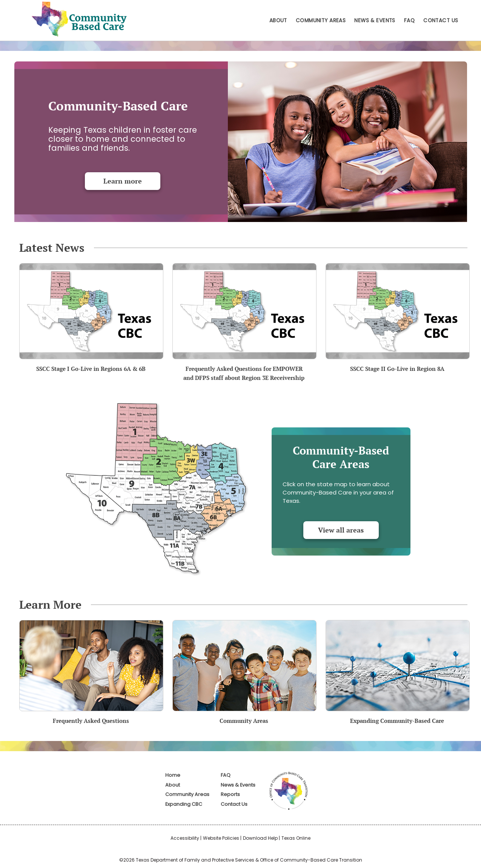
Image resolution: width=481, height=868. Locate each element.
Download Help (260, 838)
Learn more (123, 181)
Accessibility (185, 838)
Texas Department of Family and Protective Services (195, 860)
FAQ (409, 21)
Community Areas (321, 21)
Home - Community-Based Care (78, 19)
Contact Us (441, 21)
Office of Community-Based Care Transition (311, 860)
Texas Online (296, 838)
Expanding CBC (184, 804)
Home (173, 775)
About (278, 21)
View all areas (341, 530)
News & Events (375, 21)
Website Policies (221, 838)
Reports (230, 794)
